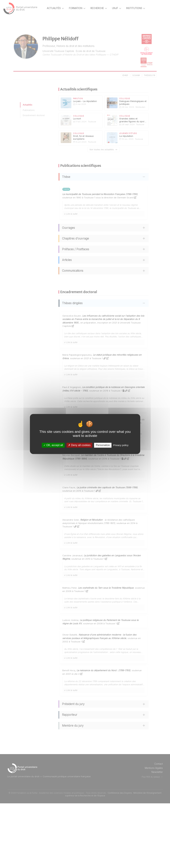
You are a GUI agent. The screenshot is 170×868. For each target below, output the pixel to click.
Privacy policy (121, 445)
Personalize (103, 445)
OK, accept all (53, 445)
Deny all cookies (79, 445)
